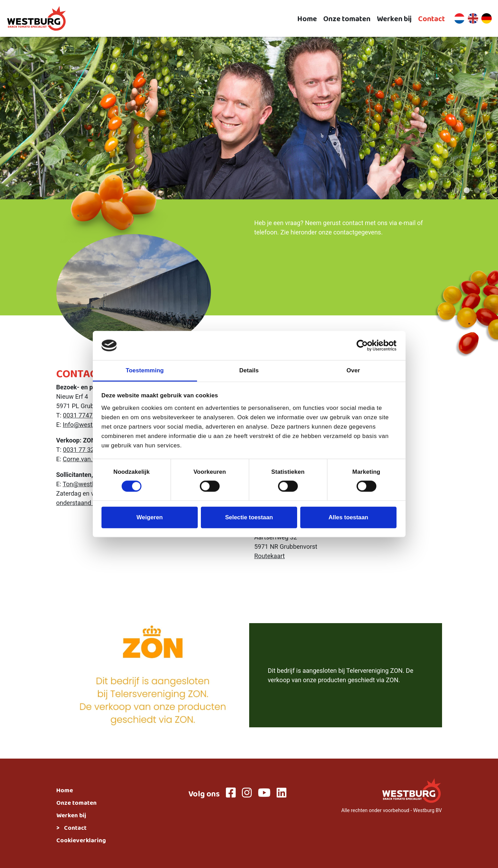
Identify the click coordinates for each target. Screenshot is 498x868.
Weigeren (150, 517)
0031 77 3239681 (87, 450)
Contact (431, 19)
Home (307, 19)
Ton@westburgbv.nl (90, 484)
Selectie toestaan (249, 517)
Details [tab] (249, 370)
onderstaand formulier (87, 503)
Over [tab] (353, 370)
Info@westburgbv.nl (91, 425)
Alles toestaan (348, 517)
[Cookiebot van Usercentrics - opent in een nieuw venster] (366, 346)
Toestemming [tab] (145, 370)
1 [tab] (456, 191)
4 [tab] (488, 191)
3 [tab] (477, 191)
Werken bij (394, 19)
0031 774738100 (87, 415)
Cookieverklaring (81, 841)
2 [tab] (467, 191)
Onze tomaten (347, 19)
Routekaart (270, 556)
